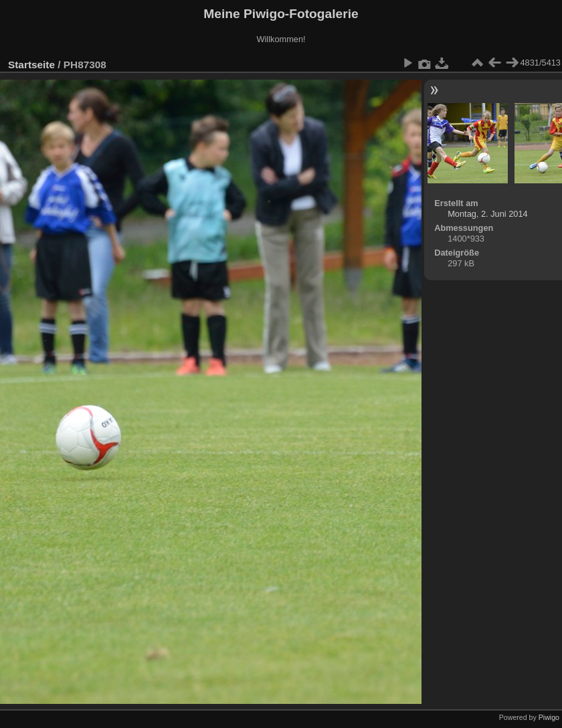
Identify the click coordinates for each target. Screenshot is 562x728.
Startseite (31, 65)
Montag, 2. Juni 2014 (488, 214)
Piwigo (549, 717)
